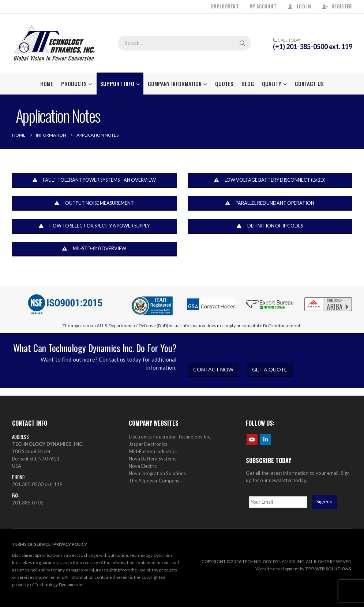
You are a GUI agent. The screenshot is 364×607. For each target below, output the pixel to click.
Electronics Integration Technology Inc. (170, 437)
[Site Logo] (54, 43)
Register (337, 6)
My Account (263, 6)
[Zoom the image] (328, 298)
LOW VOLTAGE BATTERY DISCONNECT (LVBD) (270, 180)
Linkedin (266, 439)
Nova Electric (143, 466)
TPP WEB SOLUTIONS (328, 569)
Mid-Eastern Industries (153, 451)
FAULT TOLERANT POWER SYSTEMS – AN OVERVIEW (94, 180)
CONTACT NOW (213, 369)
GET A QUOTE (270, 369)
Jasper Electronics (148, 444)
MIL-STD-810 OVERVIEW (94, 249)
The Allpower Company (154, 481)
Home (47, 84)
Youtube (252, 439)
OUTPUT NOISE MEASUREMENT (94, 203)
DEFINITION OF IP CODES (270, 226)
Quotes (224, 84)
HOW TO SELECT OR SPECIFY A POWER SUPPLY (94, 226)
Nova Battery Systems (153, 459)
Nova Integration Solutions (157, 473)
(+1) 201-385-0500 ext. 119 (313, 47)
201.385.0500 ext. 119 (37, 484)
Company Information (175, 84)
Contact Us (309, 84)
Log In (299, 6)
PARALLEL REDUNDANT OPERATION (270, 203)
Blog (248, 84)
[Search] (243, 43)
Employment (225, 6)
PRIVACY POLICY (70, 544)
